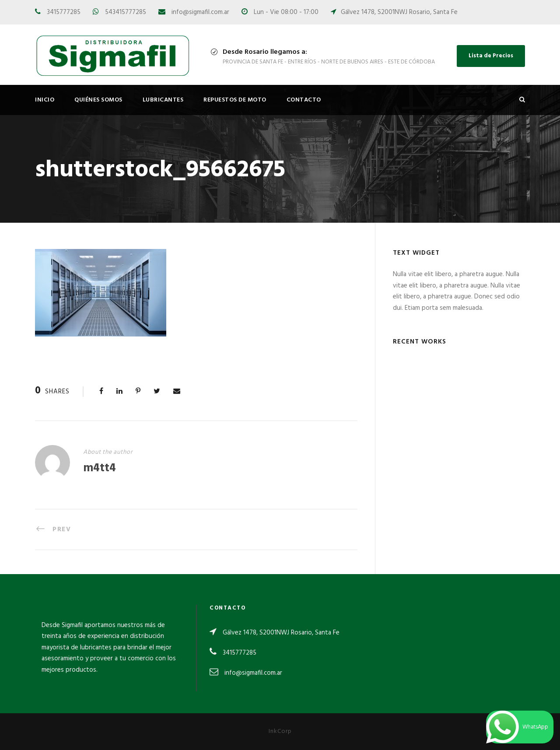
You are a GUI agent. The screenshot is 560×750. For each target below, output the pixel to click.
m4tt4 (100, 468)
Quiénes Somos (98, 100)
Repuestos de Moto (235, 100)
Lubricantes (163, 100)
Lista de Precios (491, 56)
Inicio (45, 100)
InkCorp (280, 731)
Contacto (304, 100)
